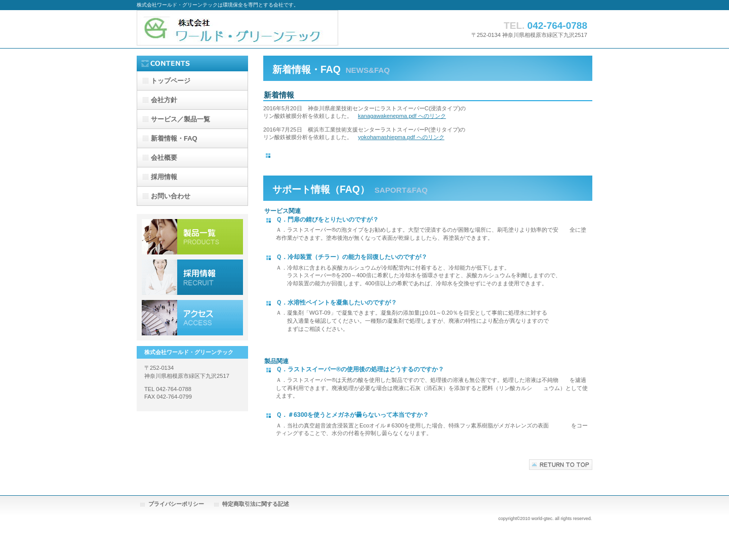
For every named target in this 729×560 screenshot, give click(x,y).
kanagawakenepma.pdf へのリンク (402, 116)
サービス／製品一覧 (192, 237)
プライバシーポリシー (176, 504)
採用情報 (192, 277)
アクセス (192, 318)
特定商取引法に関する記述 (256, 504)
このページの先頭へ (561, 465)
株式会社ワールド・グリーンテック (238, 29)
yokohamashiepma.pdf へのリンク (401, 137)
